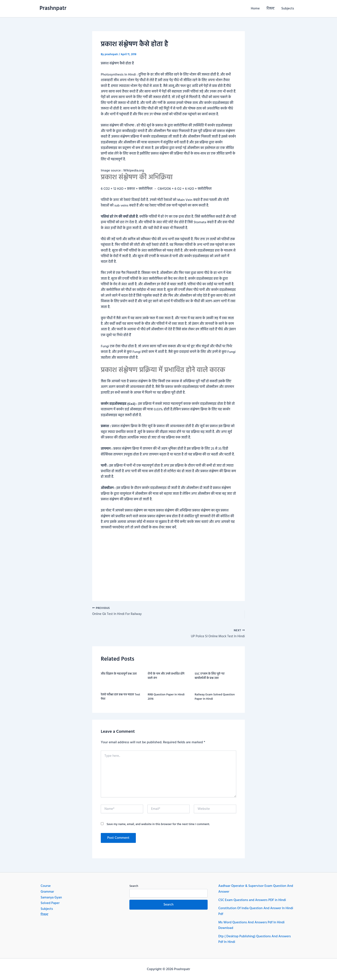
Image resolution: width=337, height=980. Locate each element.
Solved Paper (50, 904)
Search (134, 887)
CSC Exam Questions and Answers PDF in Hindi (253, 901)
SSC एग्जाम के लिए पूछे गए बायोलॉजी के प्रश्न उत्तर (210, 677)
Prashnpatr (53, 8)
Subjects (288, 9)
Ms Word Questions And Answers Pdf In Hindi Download (253, 925)
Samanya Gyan (52, 898)
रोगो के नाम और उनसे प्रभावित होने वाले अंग (166, 677)
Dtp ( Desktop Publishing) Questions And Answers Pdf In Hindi (256, 939)
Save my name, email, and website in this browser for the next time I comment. (158, 825)
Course (46, 887)
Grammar (47, 892)
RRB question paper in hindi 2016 (166, 698)
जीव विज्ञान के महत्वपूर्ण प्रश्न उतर (119, 675)
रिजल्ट (270, 9)
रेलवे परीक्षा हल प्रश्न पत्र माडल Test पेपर (120, 698)
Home (255, 9)
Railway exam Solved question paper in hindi (215, 698)
